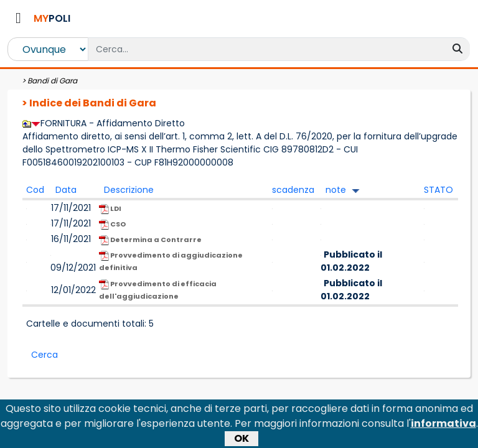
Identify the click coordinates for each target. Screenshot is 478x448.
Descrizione (129, 190)
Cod (35, 190)
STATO (438, 190)
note (336, 190)
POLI (52, 18)
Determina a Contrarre (150, 240)
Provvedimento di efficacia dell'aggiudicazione (158, 290)
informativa (443, 426)
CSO (112, 224)
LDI (110, 209)
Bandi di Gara (52, 81)
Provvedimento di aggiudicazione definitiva (171, 261)
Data (66, 190)
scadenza (293, 190)
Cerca (45, 355)
